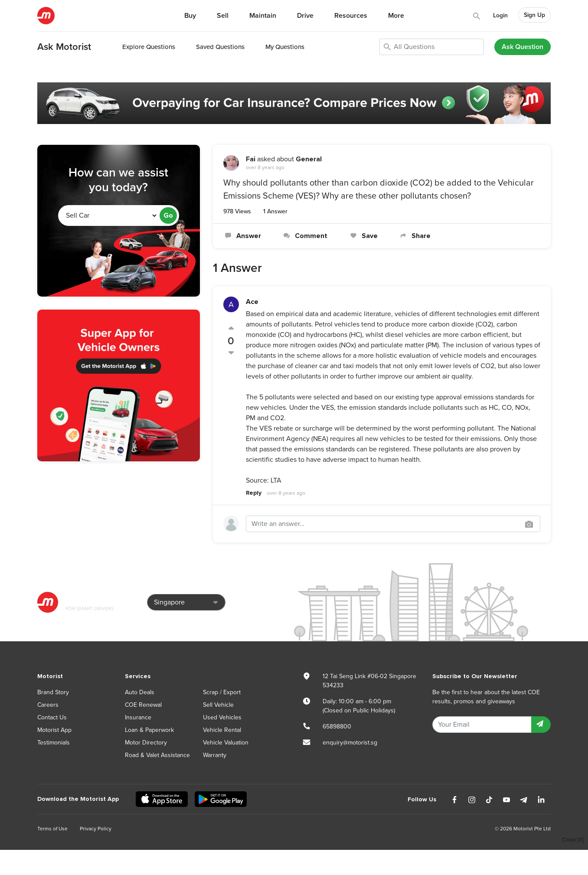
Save (363, 236)
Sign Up (534, 15)
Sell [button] (223, 16)
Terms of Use (52, 829)
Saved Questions (220, 47)
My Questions (285, 47)
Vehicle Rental (222, 730)
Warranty (215, 755)
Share (415, 236)
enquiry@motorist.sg (350, 743)
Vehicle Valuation (226, 743)
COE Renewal (143, 705)
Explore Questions (149, 47)
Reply (254, 493)
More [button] (396, 16)
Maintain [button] (263, 16)
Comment (305, 236)
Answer (242, 236)
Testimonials (54, 743)
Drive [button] (305, 16)
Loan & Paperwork (149, 730)
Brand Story (53, 692)
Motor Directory (146, 743)
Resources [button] (351, 16)
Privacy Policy (96, 829)
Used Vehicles (222, 717)
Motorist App (54, 730)
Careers (48, 705)
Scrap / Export (222, 692)
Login (500, 15)
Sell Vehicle (218, 705)
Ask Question (523, 47)
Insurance (138, 717)
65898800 (337, 726)
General (309, 159)
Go (168, 215)
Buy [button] (190, 16)
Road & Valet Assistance (157, 755)
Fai (251, 159)
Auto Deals (140, 692)
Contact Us (52, 717)
